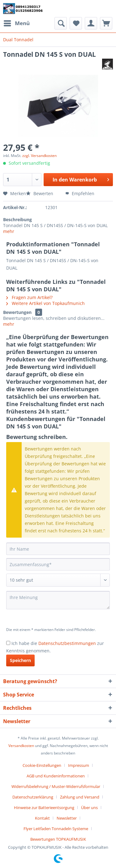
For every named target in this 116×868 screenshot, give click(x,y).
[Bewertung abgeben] (58, 580)
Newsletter (67, 818)
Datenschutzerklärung (33, 797)
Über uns (89, 808)
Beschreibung (17, 219)
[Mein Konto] (91, 23)
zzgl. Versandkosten (39, 156)
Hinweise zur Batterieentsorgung (44, 808)
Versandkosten (21, 746)
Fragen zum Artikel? (29, 297)
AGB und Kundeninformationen (56, 776)
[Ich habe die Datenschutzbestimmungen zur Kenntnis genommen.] (8, 643)
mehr (9, 231)
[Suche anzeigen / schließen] (61, 23)
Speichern (20, 660)
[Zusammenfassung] (58, 564)
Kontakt (42, 818)
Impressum (79, 765)
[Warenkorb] (106, 23)
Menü (17, 22)
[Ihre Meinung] (58, 600)
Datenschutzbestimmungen (67, 643)
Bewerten (40, 193)
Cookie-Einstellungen (42, 765)
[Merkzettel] (76, 23)
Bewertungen (17, 312)
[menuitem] (16, 23)
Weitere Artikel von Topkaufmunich (45, 303)
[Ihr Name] (58, 549)
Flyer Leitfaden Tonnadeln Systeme (56, 829)
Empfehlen (80, 193)
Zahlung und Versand (80, 797)
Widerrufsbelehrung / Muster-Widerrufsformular (56, 786)
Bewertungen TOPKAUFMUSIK (58, 839)
